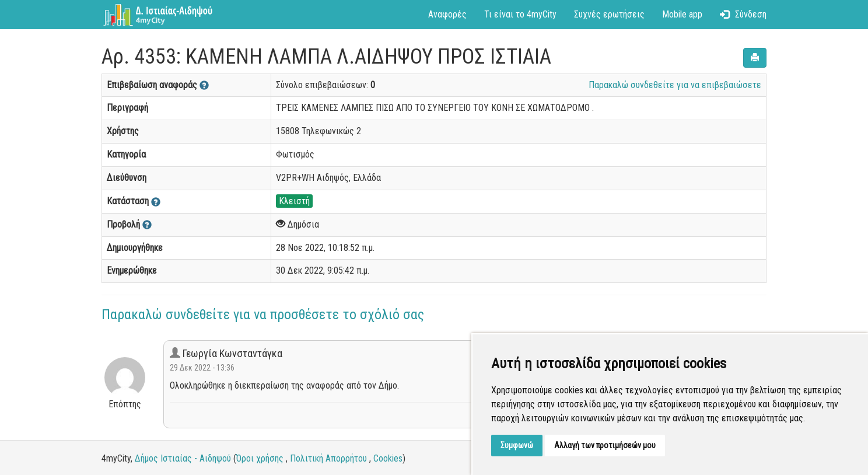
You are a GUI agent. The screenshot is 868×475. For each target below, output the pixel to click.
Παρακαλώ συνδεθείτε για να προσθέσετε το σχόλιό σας (263, 315)
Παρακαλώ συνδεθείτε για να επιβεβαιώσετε (675, 85)
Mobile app (682, 14)
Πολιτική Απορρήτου (328, 458)
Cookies (388, 458)
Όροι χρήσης (260, 458)
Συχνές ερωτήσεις (609, 14)
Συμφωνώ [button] (517, 445)
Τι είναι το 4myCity (520, 14)
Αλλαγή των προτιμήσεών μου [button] (605, 445)
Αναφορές (447, 14)
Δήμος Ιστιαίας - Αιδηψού (183, 458)
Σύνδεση (743, 14)
